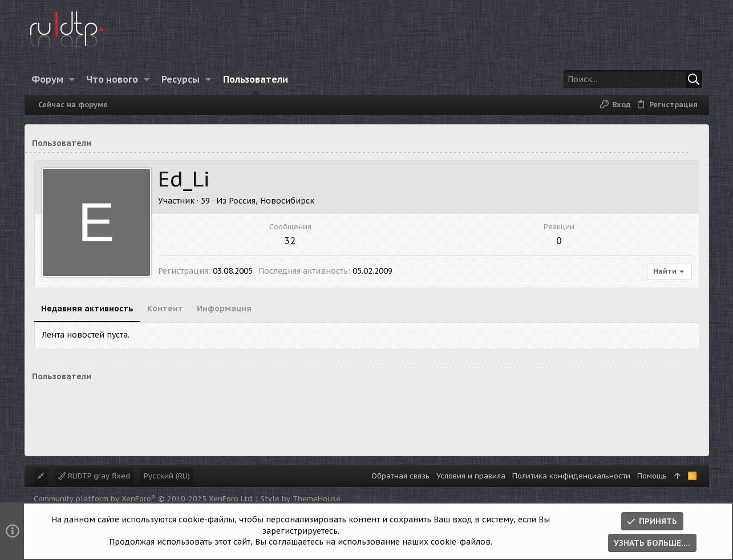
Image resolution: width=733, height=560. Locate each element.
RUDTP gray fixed (94, 476)
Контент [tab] (165, 309)
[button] (72, 79)
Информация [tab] (224, 309)
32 (290, 241)
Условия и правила (471, 476)
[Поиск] (631, 79)
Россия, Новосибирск (272, 201)
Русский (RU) (167, 476)
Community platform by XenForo (144, 499)
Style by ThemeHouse (300, 499)
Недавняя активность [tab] (87, 309)
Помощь (652, 476)
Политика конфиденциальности (571, 476)
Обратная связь (400, 476)
